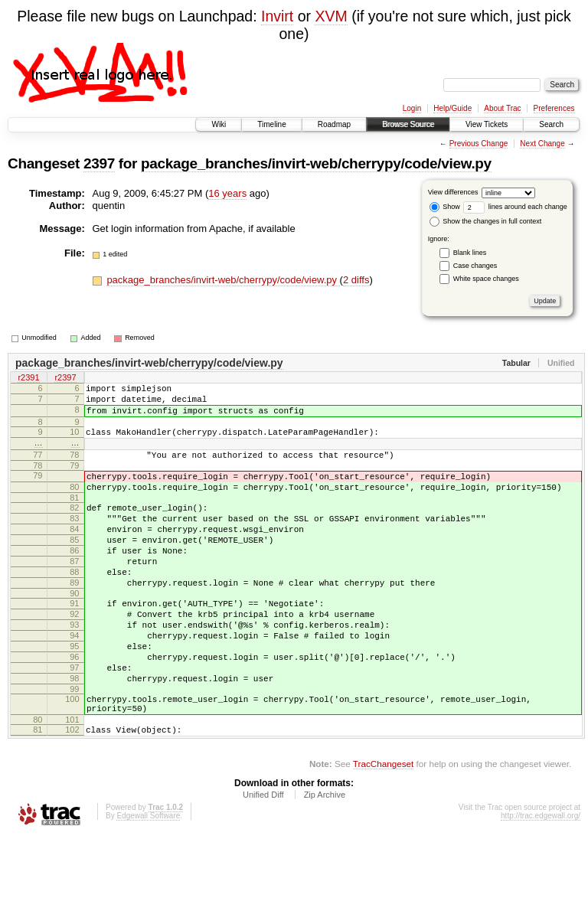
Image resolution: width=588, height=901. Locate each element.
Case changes (475, 266)
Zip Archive (325, 859)
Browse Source (408, 124)
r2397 (65, 379)
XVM (331, 16)
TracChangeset (383, 828)
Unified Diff (263, 859)
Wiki (219, 124)
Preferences (554, 108)
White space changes (486, 279)
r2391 (28, 379)
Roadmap (334, 124)
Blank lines (470, 253)
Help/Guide (452, 108)
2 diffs (356, 280)
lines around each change (515, 207)
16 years (227, 193)
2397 (99, 163)
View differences (453, 192)
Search (551, 124)
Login (412, 108)
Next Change (542, 144)
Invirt (277, 16)
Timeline (271, 124)
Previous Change (479, 144)
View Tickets (487, 124)
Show (445, 207)
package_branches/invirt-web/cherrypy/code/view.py (316, 163)
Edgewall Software (148, 880)
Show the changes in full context (486, 221)
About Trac (502, 108)
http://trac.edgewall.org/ (541, 880)
